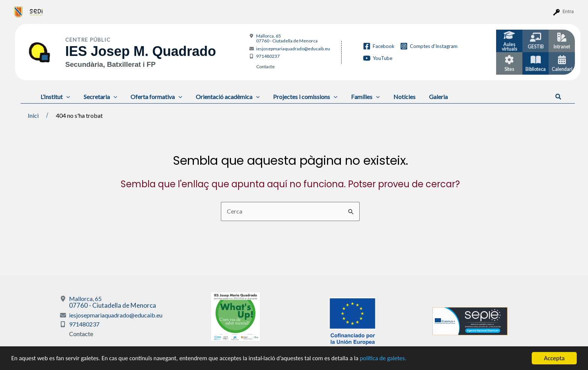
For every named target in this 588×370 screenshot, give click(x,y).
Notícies (395, 97)
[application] (66, 97)
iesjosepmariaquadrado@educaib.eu (293, 49)
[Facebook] (379, 46)
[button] (559, 97)
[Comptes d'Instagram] (429, 46)
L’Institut (55, 97)
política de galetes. (396, 359)
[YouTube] (378, 58)
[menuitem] (19, 12)
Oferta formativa (153, 97)
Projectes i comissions (298, 97)
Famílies (357, 97)
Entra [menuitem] (568, 11)
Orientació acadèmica (223, 97)
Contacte (265, 67)
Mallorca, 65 (287, 38)
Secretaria (98, 97)
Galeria (427, 97)
